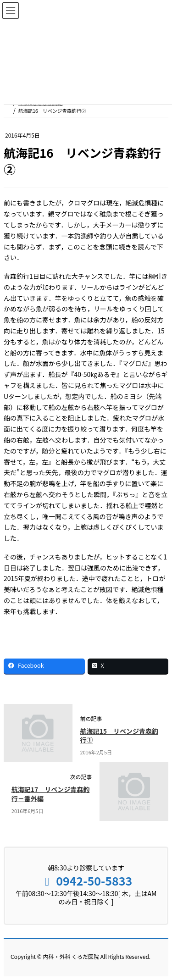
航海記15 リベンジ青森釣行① (119, 736)
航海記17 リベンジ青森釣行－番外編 (51, 794)
